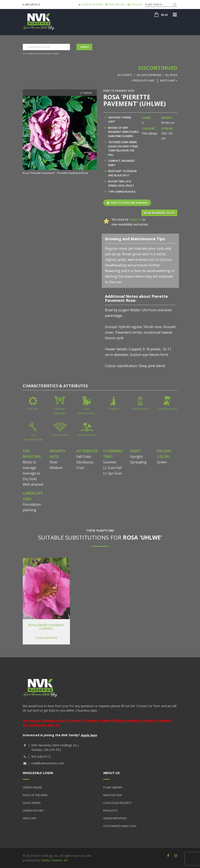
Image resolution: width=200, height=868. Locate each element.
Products (110, 811)
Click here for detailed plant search (41, 54)
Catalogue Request (117, 803)
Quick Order (32, 803)
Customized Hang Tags (120, 826)
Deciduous (85, 462)
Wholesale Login (38, 773)
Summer (110, 462)
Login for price (46, 638)
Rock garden (60, 435)
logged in (135, 219)
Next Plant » (169, 80)
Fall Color (84, 457)
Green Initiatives (115, 818)
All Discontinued (149, 75)
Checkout (135, 5)
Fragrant (113, 409)
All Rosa (171, 75)
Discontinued (158, 68)
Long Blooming (167, 409)
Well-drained (33, 484)
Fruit (80, 468)
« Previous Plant (143, 80)
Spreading (138, 462)
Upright (136, 457)
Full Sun (33, 409)
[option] (60, 136)
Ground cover (87, 435)
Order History (33, 811)
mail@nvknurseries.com (48, 763)
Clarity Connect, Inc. (55, 860)
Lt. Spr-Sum (113, 473)
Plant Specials (115, 5)
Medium (56, 468)
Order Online (32, 787)
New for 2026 (112, 795)
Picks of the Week (35, 795)
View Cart (30, 818)
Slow (53, 462)
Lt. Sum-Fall (112, 468)
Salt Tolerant (140, 409)
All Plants (125, 75)
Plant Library (113, 787)
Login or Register (91, 5)
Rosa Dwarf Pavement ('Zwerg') (46, 627)
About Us (111, 773)
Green (162, 462)
